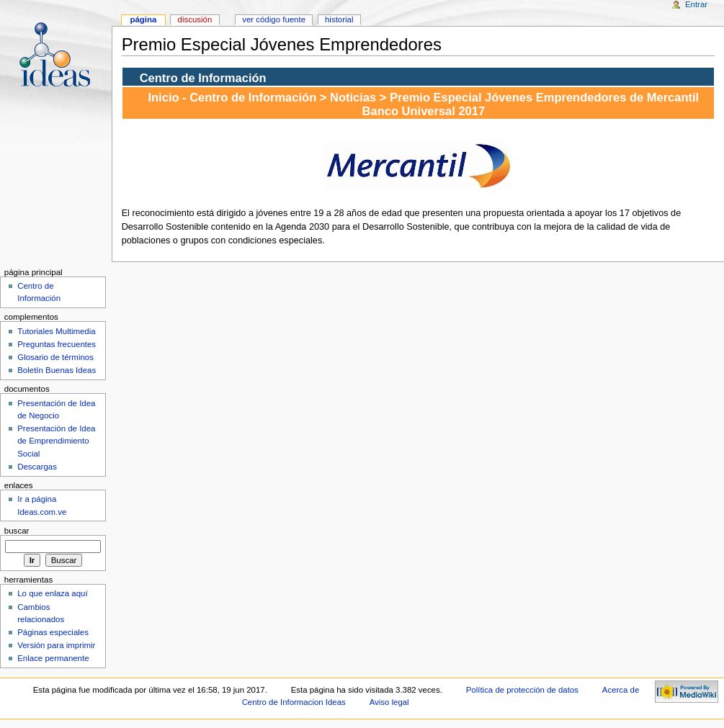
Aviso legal (389, 702)
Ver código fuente (274, 19)
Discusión (195, 19)
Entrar (696, 4)
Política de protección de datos (522, 690)
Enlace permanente (53, 658)
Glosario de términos (55, 357)
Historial (339, 19)
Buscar (17, 531)
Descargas (37, 467)
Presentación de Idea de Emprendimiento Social (56, 441)
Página (143, 19)
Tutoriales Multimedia (56, 331)
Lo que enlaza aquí (52, 593)
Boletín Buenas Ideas (57, 370)
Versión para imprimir (56, 645)
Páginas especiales (53, 632)
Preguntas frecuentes (57, 344)
